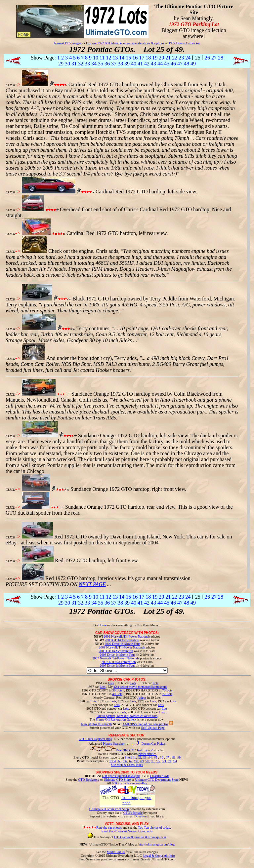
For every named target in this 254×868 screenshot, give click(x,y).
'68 (136, 761)
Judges (142, 698)
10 (96, 58)
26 (207, 58)
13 (115, 58)
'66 (125, 761)
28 (221, 58)
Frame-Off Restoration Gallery (116, 719)
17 (142, 58)
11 (102, 58)
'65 (119, 761)
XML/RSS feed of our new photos (146, 724)
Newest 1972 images (68, 43)
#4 (150, 757)
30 (67, 64)
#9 (179, 757)
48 (187, 64)
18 (148, 58)
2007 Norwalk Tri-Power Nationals (116, 658)
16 (135, 58)
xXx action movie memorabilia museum (140, 687)
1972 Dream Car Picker (184, 43)
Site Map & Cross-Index (127, 766)
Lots (111, 683)
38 (120, 64)
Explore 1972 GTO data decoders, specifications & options (125, 43)
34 (94, 64)
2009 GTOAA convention (122, 640)
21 (168, 58)
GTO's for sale (133, 813)
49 (193, 64)
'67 (131, 761)
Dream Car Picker (153, 744)
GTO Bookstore (89, 780)
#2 (139, 757)
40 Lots (117, 694)
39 (127, 64)
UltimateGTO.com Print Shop (109, 809)
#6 (161, 757)
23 (181, 58)
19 (155, 58)
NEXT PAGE (92, 584)
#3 (144, 757)
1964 (112, 761)
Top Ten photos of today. (155, 828)
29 (61, 64)
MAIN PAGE (116, 852)
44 (160, 64)
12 (108, 58)
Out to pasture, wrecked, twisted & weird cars (127, 716)
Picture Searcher (114, 744)
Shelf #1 (130, 757)
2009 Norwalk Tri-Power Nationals (127, 636)
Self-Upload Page (153, 728)
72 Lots (167, 694)
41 (140, 64)
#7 (167, 757)
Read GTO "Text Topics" (134, 750)
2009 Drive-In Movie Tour (122, 644)
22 (175, 58)
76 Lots (167, 690)
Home (102, 625)
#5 (156, 757)
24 (188, 58)
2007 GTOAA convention (119, 662)
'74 (169, 761)
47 (180, 64)
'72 (158, 761)
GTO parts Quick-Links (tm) (121, 776)
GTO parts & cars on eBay (129, 783)
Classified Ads (160, 776)
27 (214, 58)
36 (107, 64)
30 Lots (117, 690)
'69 (142, 761)
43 (153, 64)
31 (74, 64)
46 (173, 64)
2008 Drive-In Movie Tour (117, 655)
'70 (147, 761)
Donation (140, 816)
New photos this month (96, 724)
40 (134, 64)
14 (122, 58)
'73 (164, 761)
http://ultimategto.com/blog (156, 844)
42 (147, 64)
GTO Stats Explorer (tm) (95, 739)
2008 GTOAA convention (116, 651)
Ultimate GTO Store (117, 780)
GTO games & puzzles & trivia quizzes (140, 837)
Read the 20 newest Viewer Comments (127, 831)
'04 (175, 761)
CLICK (10, 85)
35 (101, 64)
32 (81, 64)
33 (87, 64)
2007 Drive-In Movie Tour (117, 666)
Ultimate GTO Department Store (157, 780)
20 (161, 58)
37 (114, 64)
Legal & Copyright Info (159, 856)
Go (96, 625)
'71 (153, 761)
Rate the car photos (109, 828)
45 (167, 64)
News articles (147, 754)
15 (128, 58)
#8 (173, 757)
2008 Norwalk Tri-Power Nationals (122, 647)
